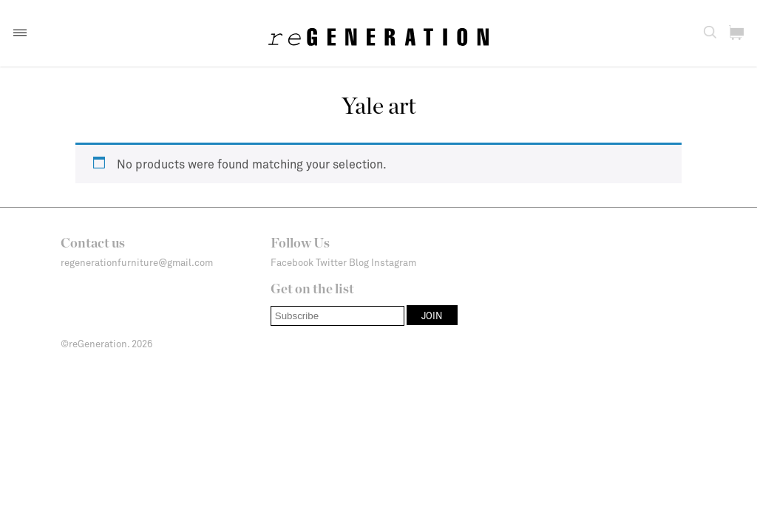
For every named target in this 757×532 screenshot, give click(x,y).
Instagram (394, 262)
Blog (359, 262)
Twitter (331, 262)
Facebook (292, 262)
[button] (20, 33)
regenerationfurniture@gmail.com (137, 262)
